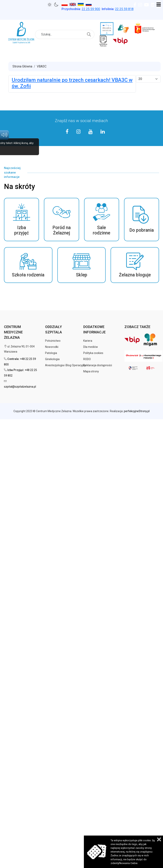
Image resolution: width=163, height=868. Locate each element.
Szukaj (90, 34)
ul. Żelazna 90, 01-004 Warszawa (19, 349)
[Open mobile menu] (159, 5)
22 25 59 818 (124, 9)
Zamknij (159, 839)
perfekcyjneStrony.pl (137, 411)
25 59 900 (91, 9)
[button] (21, 220)
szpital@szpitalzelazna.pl (20, 387)
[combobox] (65, 34)
